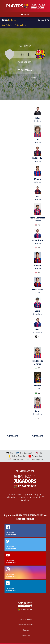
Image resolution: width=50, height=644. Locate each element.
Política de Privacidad (26, 625)
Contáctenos (26, 635)
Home (4, 20)
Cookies (26, 630)
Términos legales (26, 619)
